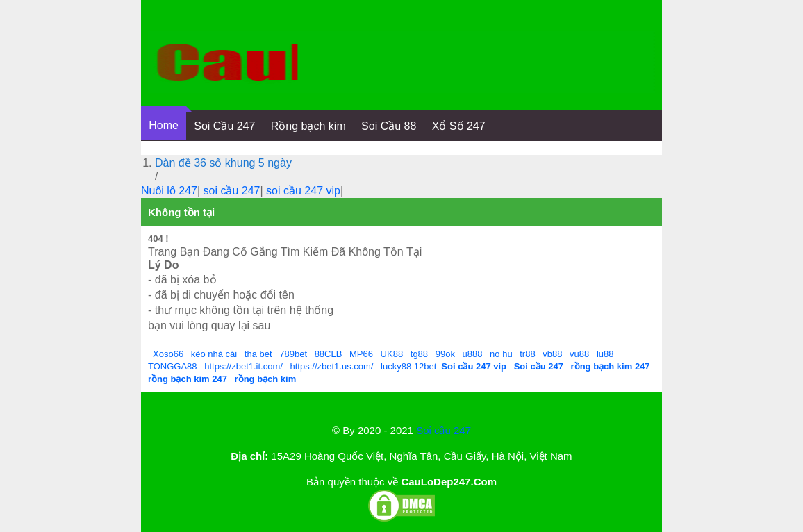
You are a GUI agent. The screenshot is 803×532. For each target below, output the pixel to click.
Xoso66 (168, 354)
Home (164, 125)
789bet (293, 354)
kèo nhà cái (214, 354)
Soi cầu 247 (444, 430)
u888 (473, 354)
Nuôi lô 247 (169, 191)
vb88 (552, 354)
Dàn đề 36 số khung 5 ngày (223, 163)
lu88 (605, 354)
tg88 (419, 354)
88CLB (329, 354)
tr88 (527, 354)
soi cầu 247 (232, 191)
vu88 (579, 354)
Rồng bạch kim (308, 126)
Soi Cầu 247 (224, 126)
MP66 (361, 354)
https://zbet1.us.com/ (332, 366)
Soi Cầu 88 (389, 126)
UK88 (392, 354)
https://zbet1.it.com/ (243, 366)
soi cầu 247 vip (303, 191)
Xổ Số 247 (459, 126)
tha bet (258, 354)
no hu (501, 354)
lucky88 (396, 366)
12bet (425, 366)
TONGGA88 (173, 366)
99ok (445, 354)
